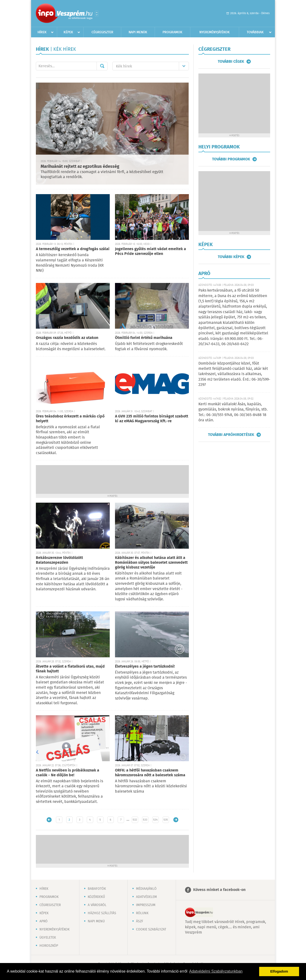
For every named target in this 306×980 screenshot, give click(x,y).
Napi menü (96, 921)
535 (166, 820)
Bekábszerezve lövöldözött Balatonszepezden (59, 560)
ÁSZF (140, 921)
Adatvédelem (146, 897)
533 (145, 820)
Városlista (97, 14)
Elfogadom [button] (279, 971)
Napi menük (138, 32)
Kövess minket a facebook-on (219, 890)
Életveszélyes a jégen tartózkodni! (145, 667)
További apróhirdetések (231, 435)
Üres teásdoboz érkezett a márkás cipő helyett (70, 419)
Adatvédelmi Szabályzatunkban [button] (216, 971)
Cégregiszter (102, 32)
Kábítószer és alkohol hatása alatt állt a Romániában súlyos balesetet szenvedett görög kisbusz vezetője (151, 563)
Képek (68, 32)
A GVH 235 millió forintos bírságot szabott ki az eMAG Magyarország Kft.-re (152, 419)
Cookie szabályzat (151, 929)
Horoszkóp (49, 946)
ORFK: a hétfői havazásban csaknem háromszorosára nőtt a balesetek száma (150, 773)
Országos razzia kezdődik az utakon (67, 338)
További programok (231, 159)
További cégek (231, 62)
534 (155, 820)
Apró (44, 921)
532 (135, 820)
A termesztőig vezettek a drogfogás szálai (73, 249)
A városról (97, 905)
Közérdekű (96, 897)
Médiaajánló (146, 889)
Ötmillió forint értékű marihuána (144, 338)
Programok (172, 32)
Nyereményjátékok (215, 32)
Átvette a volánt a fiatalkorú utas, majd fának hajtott (70, 669)
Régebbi (176, 820)
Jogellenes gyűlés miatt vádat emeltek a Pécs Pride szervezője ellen (150, 251)
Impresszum (146, 905)
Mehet (102, 66)
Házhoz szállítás (102, 913)
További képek (231, 257)
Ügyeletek (48, 938)
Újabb (49, 820)
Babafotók (97, 889)
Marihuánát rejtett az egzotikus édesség (80, 167)
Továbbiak (255, 32)
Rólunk (142, 913)
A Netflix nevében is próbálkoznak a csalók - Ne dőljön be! (68, 773)
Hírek (42, 32)
